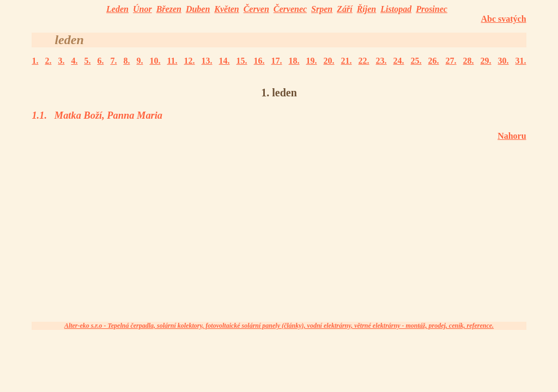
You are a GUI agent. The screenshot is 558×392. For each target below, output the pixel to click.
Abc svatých (503, 19)
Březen (169, 9)
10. (155, 61)
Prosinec (432, 9)
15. (242, 61)
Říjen (367, 9)
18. (294, 61)
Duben (198, 9)
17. (277, 61)
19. (312, 61)
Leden (117, 9)
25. (416, 61)
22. (364, 61)
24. (399, 61)
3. (61, 61)
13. (207, 61)
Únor (142, 9)
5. (87, 61)
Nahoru (512, 136)
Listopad (396, 9)
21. (347, 61)
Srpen (322, 9)
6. (100, 61)
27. (451, 61)
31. (521, 61)
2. (48, 61)
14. (225, 61)
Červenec (290, 9)
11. (172, 61)
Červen (256, 9)
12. (190, 61)
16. (259, 61)
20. (329, 61)
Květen (226, 9)
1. (35, 61)
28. (469, 61)
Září (344, 9)
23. (381, 61)
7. (113, 61)
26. (434, 61)
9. (139, 61)
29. (486, 61)
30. (504, 61)
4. (74, 61)
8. (126, 61)
